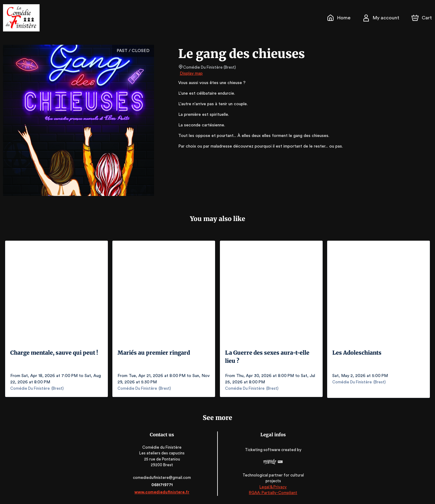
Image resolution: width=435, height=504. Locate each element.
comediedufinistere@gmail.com (163, 477)
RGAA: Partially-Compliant (272, 492)
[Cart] (422, 18)
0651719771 (163, 484)
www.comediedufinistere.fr (163, 491)
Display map (191, 73)
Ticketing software (263, 451)
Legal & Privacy (272, 486)
